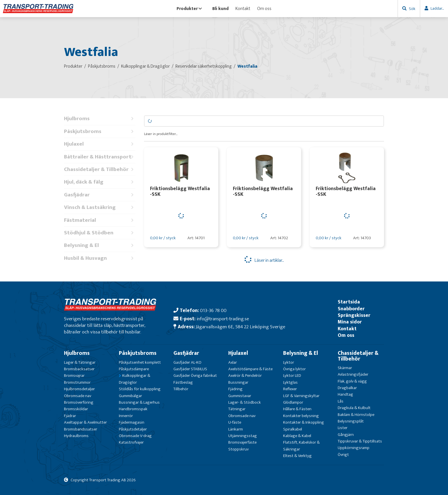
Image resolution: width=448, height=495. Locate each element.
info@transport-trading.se (223, 319)
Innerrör (126, 416)
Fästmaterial (100, 220)
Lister (343, 428)
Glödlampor (293, 402)
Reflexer (290, 389)
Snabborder (351, 309)
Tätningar (237, 409)
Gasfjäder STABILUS (190, 369)
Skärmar (345, 368)
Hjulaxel (100, 144)
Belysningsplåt (351, 421)
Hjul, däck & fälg (100, 182)
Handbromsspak (133, 409)
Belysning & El (100, 245)
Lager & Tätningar (80, 362)
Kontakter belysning (301, 416)
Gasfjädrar (100, 195)
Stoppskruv (238, 449)
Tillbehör (181, 389)
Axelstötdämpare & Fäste (250, 369)
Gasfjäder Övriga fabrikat (195, 376)
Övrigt (343, 455)
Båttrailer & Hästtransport (100, 157)
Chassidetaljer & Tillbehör (100, 169)
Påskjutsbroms (100, 131)
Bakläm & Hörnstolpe (356, 415)
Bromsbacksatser (79, 369)
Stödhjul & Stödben (100, 233)
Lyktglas (290, 382)
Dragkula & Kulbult (354, 408)
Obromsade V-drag (135, 436)
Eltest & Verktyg (297, 456)
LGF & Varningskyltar (301, 396)
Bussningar (238, 382)
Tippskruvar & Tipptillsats (360, 441)
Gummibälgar (130, 396)
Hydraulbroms (76, 436)
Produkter (189, 9)
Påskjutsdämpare (134, 369)
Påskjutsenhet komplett (140, 362)
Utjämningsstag (243, 436)
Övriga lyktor (294, 369)
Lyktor (289, 362)
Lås (341, 401)
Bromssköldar (76, 409)
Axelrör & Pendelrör (245, 376)
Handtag (345, 394)
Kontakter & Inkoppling (304, 422)
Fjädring (235, 389)
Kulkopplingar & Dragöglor (135, 379)
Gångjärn (346, 435)
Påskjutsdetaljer (133, 429)
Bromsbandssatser (81, 429)
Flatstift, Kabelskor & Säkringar (301, 446)
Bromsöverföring (79, 402)
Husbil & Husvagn (100, 258)
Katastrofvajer (131, 442)
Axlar (233, 362)
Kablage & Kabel (297, 436)
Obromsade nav (78, 396)
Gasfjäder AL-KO (187, 362)
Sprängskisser (354, 315)
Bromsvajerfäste (242, 442)
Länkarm (236, 429)
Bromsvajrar (74, 376)
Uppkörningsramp (354, 448)
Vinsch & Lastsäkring (100, 207)
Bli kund (220, 9)
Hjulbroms (100, 119)
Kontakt (243, 9)
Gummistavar (240, 396)
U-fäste (235, 422)
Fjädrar (70, 416)
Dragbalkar (347, 388)
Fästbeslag (183, 382)
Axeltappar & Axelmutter (85, 422)
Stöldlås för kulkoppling (140, 389)
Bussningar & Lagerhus (139, 402)
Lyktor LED (292, 376)
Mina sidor (350, 322)
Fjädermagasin (132, 422)
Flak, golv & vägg (352, 381)
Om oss (264, 9)
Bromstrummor (77, 382)
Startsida (349, 302)
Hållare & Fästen (297, 409)
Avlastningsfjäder (353, 374)
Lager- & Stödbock (245, 402)
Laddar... (437, 8)
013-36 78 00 (213, 310)
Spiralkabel (293, 429)
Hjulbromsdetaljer (79, 389)
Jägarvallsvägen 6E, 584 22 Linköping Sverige (240, 327)
